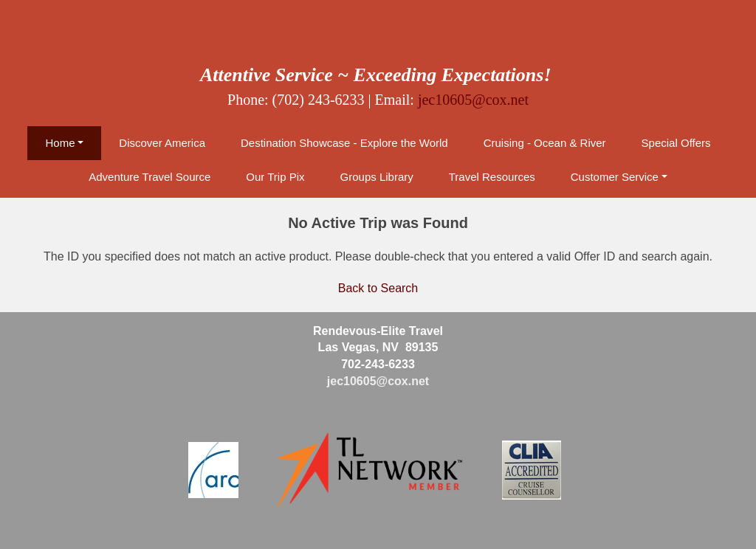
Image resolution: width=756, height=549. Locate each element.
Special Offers (676, 143)
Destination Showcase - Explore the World (344, 143)
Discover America (162, 143)
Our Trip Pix (275, 177)
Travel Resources (492, 177)
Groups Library (377, 177)
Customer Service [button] (615, 177)
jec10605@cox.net (473, 100)
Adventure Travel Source (150, 177)
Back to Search (378, 288)
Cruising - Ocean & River (545, 143)
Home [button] (60, 143)
